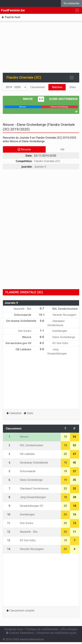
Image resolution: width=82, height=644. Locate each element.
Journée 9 (40, 167)
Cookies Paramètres (20, 633)
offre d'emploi (69, 629)
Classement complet (22, 611)
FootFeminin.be (13, 10)
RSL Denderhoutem (63, 309)
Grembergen (57, 331)
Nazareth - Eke (25, 309)
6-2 (42, 343)
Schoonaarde (25, 315)
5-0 (42, 321)
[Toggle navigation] (72, 78)
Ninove (28, 99)
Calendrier (16, 413)
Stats (73, 87)
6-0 (41, 99)
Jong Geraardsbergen (30, 497)
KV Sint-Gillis (58, 343)
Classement (38, 87)
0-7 (42, 309)
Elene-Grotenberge (63, 99)
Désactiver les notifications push (56, 633)
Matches (57, 87)
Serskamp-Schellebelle (31, 463)
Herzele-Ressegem (62, 315)
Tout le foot (11, 17)
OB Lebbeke (26, 349)
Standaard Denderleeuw (32, 489)
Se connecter (71, 3)
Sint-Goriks (27, 331)
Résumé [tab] (24, 149)
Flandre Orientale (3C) (47, 161)
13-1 (42, 315)
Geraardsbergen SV (21, 343)
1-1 (42, 331)
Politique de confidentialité (42, 629)
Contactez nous (14, 629)
